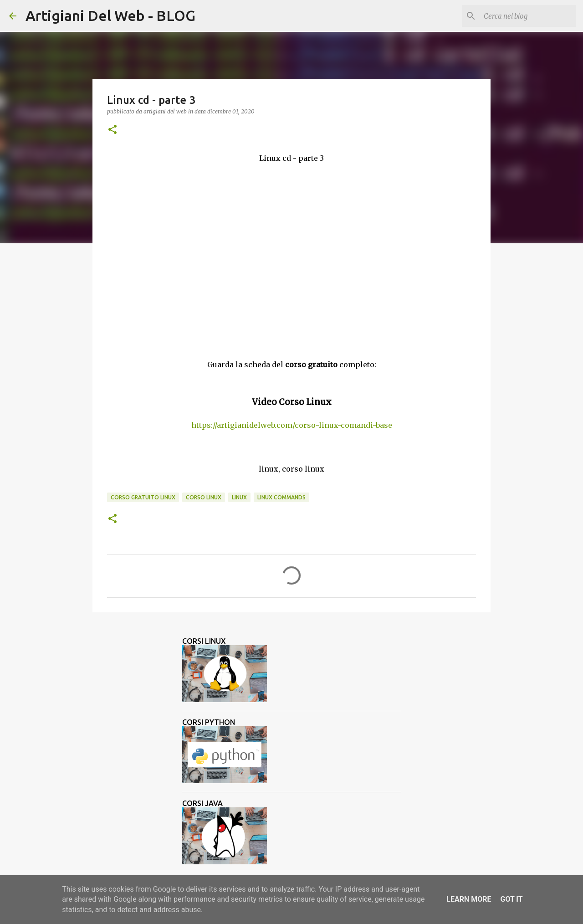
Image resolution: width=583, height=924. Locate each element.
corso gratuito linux (143, 497)
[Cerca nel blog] (528, 16)
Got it (511, 899)
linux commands (281, 497)
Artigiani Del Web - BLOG (110, 15)
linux (239, 497)
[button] (113, 130)
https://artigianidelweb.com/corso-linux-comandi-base (292, 425)
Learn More (469, 899)
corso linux (204, 497)
